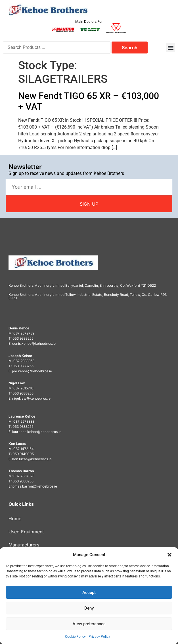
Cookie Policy (75, 637)
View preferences (89, 624)
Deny (89, 608)
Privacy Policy (99, 637)
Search (130, 48)
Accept (89, 593)
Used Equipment (26, 532)
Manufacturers (24, 545)
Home (15, 519)
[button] (169, 555)
